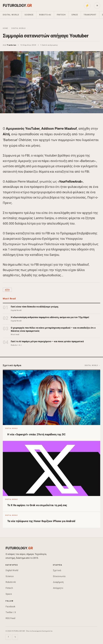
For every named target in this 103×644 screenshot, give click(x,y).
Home (5, 28)
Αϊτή (7, 290)
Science (29, 15)
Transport (90, 15)
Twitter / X (11, 612)
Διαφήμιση (58, 582)
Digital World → (93, 365)
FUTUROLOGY (17, 6)
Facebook (10, 607)
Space (75, 15)
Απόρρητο (58, 588)
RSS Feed (10, 618)
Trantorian (12, 45)
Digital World (11, 15)
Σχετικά (57, 570)
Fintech (61, 15)
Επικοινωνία (59, 576)
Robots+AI (45, 15)
